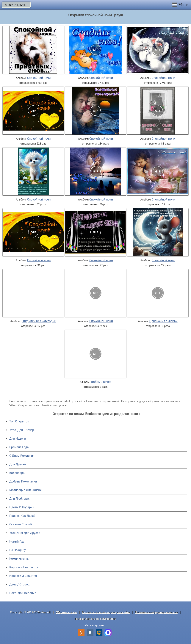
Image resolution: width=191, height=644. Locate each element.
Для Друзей (18, 464)
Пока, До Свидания (23, 593)
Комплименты (19, 559)
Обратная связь (66, 612)
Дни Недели (18, 439)
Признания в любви (163, 321)
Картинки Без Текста (24, 567)
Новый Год (17, 542)
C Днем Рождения (22, 456)
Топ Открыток (19, 421)
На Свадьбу (18, 550)
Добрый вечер (101, 382)
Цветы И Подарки (22, 507)
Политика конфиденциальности (156, 612)
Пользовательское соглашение (95, 619)
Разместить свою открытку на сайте (106, 612)
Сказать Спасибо (21, 524)
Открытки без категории (39, 321)
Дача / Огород (19, 584)
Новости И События (23, 576)
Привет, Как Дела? (22, 516)
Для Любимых (19, 499)
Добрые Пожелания (23, 481)
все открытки (16, 5)
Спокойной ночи (39, 78)
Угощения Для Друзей (25, 533)
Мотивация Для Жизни (25, 490)
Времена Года (19, 447)
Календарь (17, 473)
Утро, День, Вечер (22, 430)
